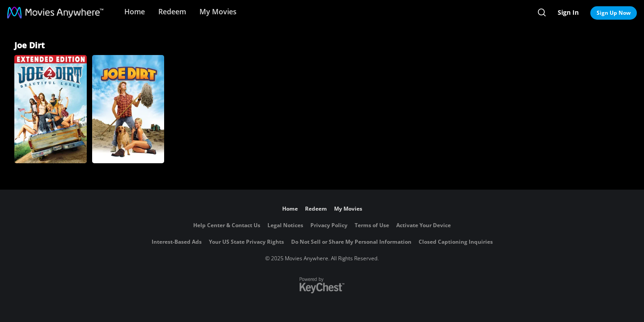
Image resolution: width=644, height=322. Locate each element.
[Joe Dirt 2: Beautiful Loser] (51, 109)
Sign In (568, 12)
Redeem (172, 12)
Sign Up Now (614, 13)
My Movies (218, 12)
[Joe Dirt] (128, 109)
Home (135, 12)
